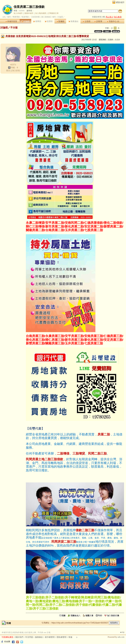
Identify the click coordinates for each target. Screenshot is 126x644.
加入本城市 (18, 13)
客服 (70, 637)
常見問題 (29, 637)
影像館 (60, 21)
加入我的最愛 (41, 13)
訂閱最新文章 (53, 13)
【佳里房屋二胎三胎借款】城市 (43, 17)
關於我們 (19, 637)
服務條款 (39, 637)
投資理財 (25, 17)
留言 (8, 71)
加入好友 (16, 71)
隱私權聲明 (62, 637)
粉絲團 (7, 642)
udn (4, 17)
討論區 (25, 21)
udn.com (121, 637)
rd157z (13, 65)
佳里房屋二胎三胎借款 (29, 7)
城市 (9, 17)
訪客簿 (98, 21)
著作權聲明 (50, 637)
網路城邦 (120, 2)
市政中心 (113, 21)
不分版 (14, 27)
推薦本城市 (29, 13)
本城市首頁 (11, 21)
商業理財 (16, 17)
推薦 (117, 40)
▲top (122, 632)
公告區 (86, 21)
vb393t (22, 11)
